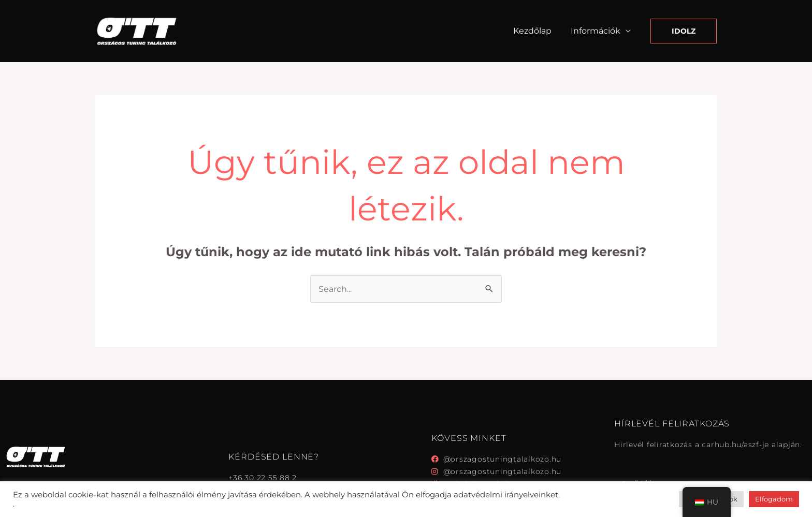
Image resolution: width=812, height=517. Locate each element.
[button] (684, 31)
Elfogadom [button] (774, 499)
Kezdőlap (536, 31)
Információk (597, 31)
